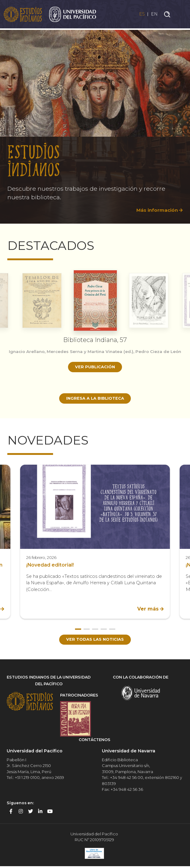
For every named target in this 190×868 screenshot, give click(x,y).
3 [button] (95, 630)
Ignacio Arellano (30, 351)
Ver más (148, 610)
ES (140, 15)
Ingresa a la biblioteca (95, 399)
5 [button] (112, 630)
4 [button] (104, 630)
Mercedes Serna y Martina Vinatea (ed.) (96, 351)
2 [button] (87, 630)
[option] (95, 124)
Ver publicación (95, 373)
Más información (156, 210)
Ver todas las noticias (95, 641)
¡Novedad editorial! (50, 566)
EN (154, 15)
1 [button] (78, 630)
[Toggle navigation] (181, 15)
